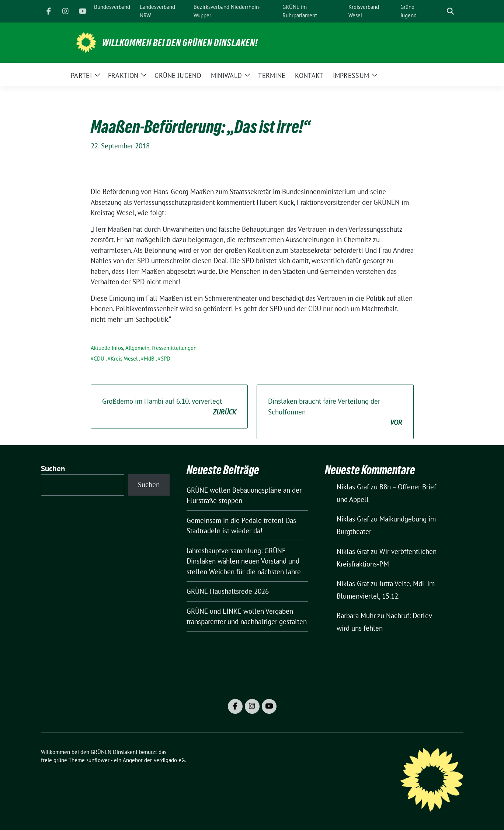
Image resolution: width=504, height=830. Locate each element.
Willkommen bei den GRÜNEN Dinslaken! (180, 43)
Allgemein (137, 348)
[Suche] (440, 11)
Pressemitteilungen (174, 348)
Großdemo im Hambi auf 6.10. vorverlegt (169, 407)
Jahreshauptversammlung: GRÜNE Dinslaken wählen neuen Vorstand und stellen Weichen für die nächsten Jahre (244, 561)
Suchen (53, 469)
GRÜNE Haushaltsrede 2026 (228, 591)
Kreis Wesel (124, 359)
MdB (149, 359)
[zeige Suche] (450, 11)
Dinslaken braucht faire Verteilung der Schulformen (335, 412)
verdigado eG (169, 760)
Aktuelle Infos (107, 348)
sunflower (98, 760)
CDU (99, 359)
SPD (166, 359)
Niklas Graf (353, 487)
